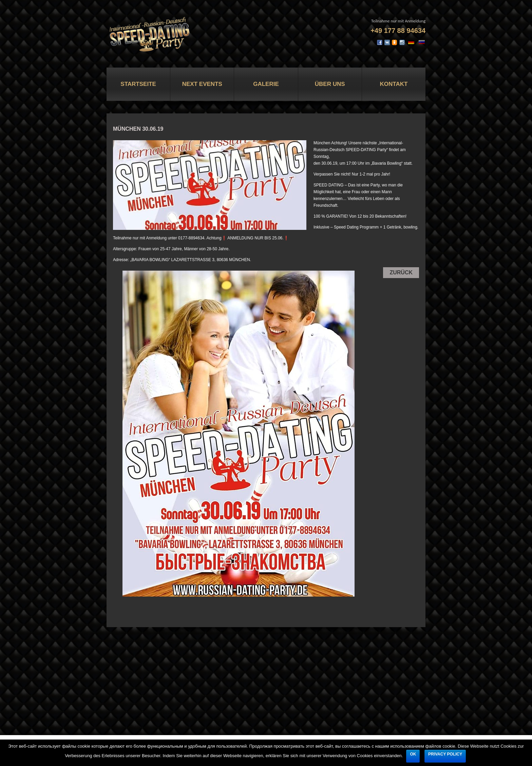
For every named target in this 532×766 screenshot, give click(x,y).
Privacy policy (445, 754)
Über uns (330, 84)
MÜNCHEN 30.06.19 (138, 129)
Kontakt (394, 84)
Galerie (266, 84)
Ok (413, 754)
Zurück (401, 272)
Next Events (202, 84)
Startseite (138, 84)
